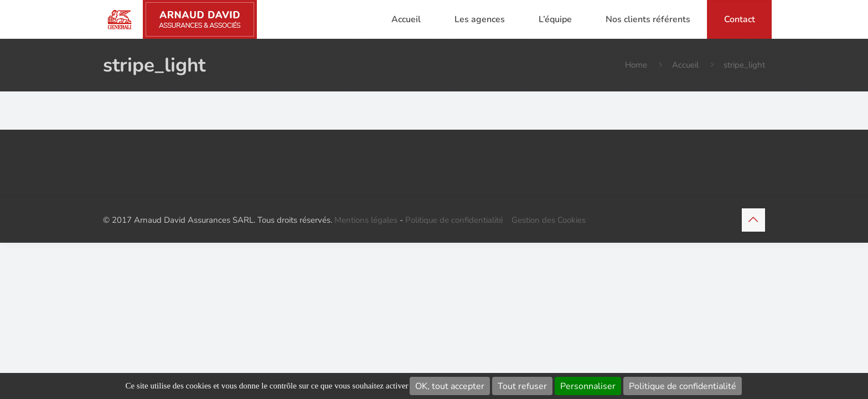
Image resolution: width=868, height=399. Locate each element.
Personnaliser (588, 386)
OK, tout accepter (450, 386)
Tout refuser (522, 386)
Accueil (685, 65)
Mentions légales (366, 220)
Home (636, 65)
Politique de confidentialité (683, 386)
